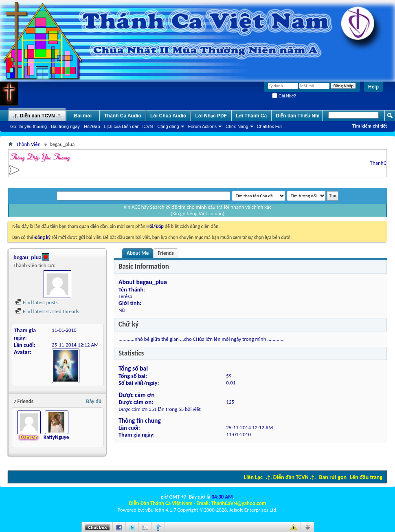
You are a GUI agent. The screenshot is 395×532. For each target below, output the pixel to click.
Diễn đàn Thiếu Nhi (297, 116)
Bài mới (83, 116)
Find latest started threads (47, 311)
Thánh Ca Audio (123, 116)
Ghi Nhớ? (284, 96)
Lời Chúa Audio (168, 116)
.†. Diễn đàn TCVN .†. (291, 477)
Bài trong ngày (65, 126)
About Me (138, 253)
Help (373, 87)
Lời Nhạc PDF (211, 116)
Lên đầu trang (366, 477)
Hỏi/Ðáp (92, 126)
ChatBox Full (270, 126)
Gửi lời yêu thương (29, 126)
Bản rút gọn (333, 477)
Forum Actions (202, 126)
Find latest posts (36, 302)
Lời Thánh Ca (251, 116)
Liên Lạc (253, 477)
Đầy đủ (94, 401)
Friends (166, 253)
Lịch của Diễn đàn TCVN (129, 126)
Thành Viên (29, 144)
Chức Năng (237, 126)
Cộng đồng (168, 126)
